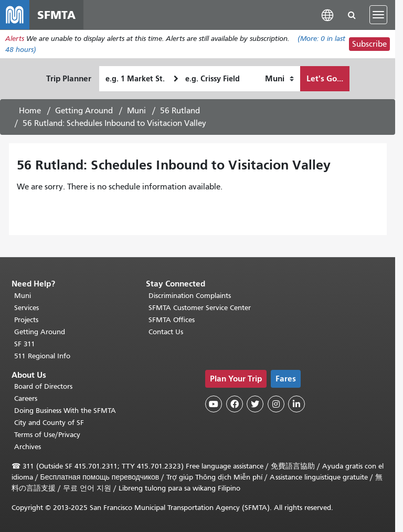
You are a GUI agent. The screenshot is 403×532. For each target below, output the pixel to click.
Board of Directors (43, 386)
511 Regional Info (42, 356)
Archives (28, 447)
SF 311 (25, 344)
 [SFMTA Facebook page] (235, 404)
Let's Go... (325, 78)
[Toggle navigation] (378, 15)
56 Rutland (180, 111)
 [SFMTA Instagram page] (276, 404)
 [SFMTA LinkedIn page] (296, 404)
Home (30, 111)
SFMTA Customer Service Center (200, 308)
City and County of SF (49, 423)
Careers (26, 398)
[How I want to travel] (279, 79)
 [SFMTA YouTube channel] (214, 404)
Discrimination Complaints (190, 296)
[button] (327, 14)
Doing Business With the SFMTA (65, 411)
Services (26, 308)
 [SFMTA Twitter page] (255, 404)
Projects (26, 320)
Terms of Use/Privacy (47, 435)
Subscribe (369, 44)
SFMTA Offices (172, 320)
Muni (136, 111)
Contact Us (166, 332)
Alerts (15, 39)
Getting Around (84, 111)
